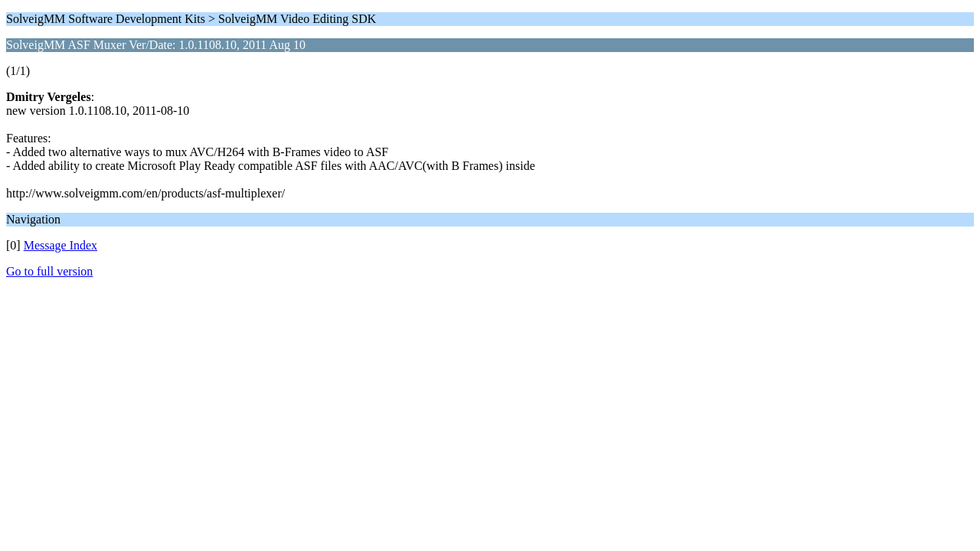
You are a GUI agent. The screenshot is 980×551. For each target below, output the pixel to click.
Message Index (60, 245)
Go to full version (49, 271)
